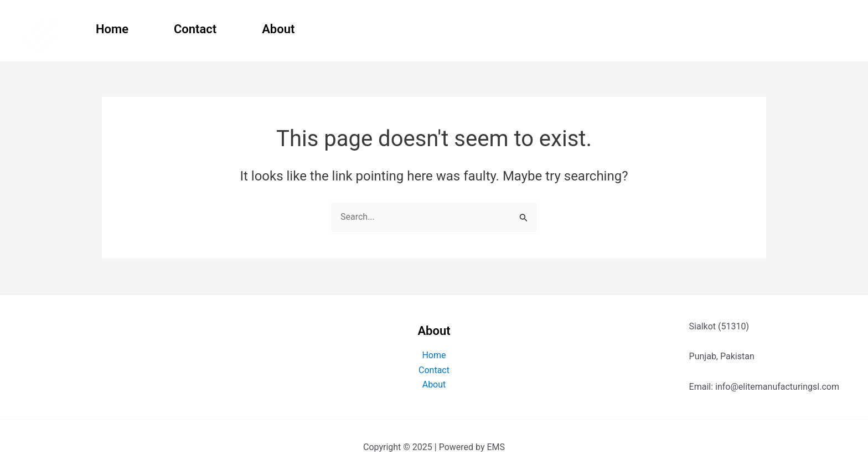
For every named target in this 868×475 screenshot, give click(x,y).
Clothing (805, 29)
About (278, 29)
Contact (195, 29)
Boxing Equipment (604, 29)
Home (112, 29)
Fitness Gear (718, 29)
